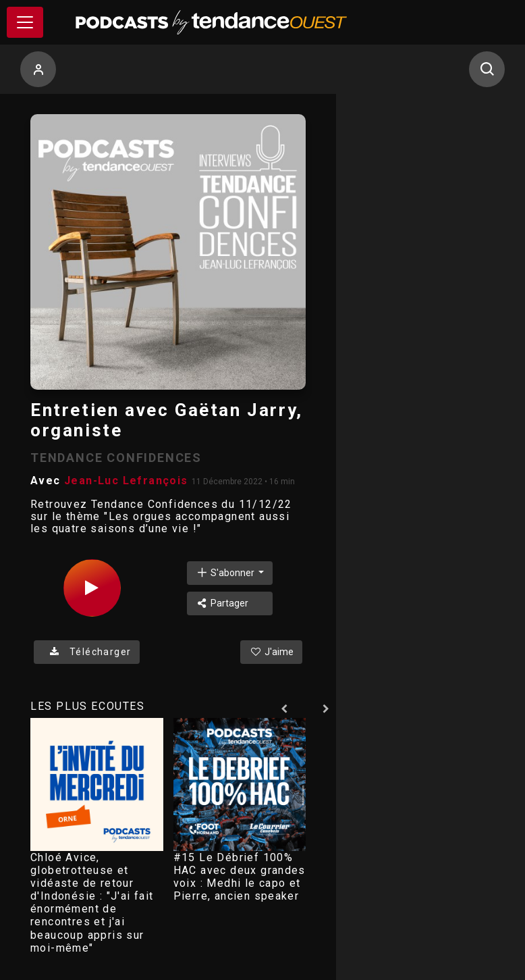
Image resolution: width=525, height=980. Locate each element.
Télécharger (87, 652)
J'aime (271, 652)
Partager (222, 603)
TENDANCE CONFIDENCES (116, 458)
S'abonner (226, 572)
